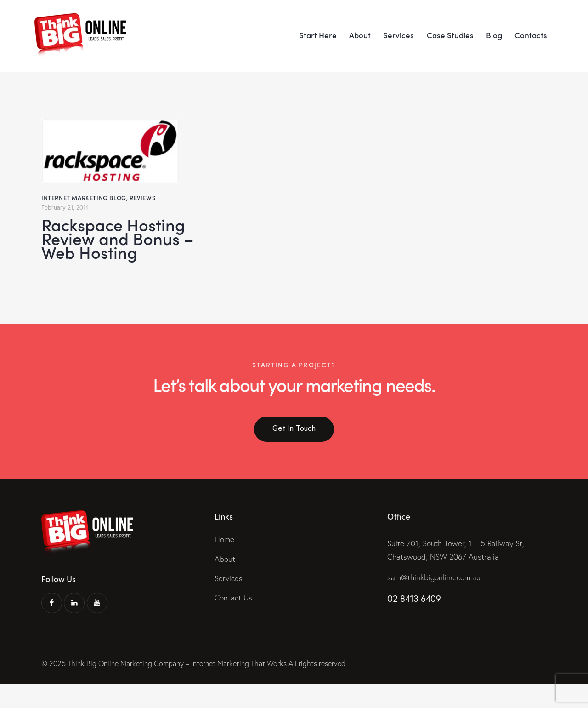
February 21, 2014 (66, 207)
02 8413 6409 (414, 622)
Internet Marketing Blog (84, 197)
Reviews (142, 197)
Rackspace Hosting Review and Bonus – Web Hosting (120, 250)
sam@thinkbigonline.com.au (434, 601)
